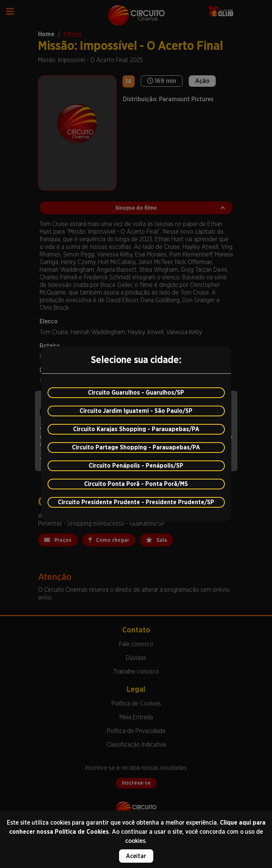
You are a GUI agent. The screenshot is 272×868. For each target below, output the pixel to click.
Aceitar (136, 856)
